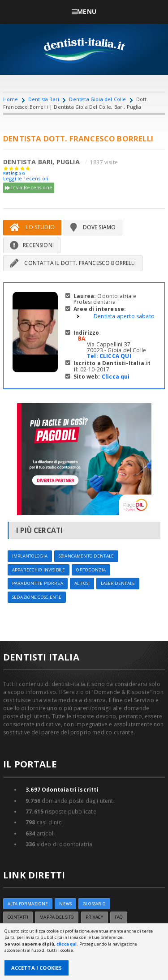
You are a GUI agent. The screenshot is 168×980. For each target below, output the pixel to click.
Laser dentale (118, 583)
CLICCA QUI (115, 356)
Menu (84, 11)
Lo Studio (32, 227)
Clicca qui (116, 377)
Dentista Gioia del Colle (97, 99)
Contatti (18, 917)
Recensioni (32, 245)
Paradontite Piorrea (38, 583)
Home (11, 99)
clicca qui (67, 944)
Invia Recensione (29, 188)
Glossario (94, 904)
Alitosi (82, 583)
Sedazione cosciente (37, 597)
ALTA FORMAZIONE (28, 904)
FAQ (119, 917)
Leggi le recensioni (26, 178)
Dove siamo (93, 227)
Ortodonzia (91, 570)
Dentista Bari (44, 99)
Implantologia (30, 556)
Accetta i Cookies (37, 968)
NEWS (65, 904)
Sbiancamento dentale (86, 556)
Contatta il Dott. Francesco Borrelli (73, 263)
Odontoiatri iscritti (62, 790)
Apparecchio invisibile (39, 570)
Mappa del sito (57, 917)
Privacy (95, 917)
